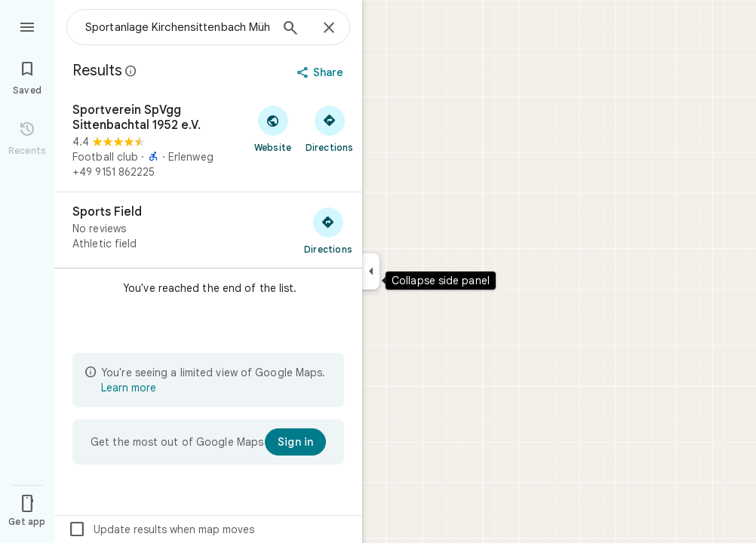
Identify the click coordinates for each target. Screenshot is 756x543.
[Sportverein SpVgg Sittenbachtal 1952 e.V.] (208, 141)
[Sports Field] (208, 230)
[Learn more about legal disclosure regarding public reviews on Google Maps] (131, 71)
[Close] (329, 29)
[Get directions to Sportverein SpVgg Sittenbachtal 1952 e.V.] (329, 128)
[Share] (322, 72)
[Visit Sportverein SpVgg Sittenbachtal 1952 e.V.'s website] (273, 128)
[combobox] (177, 27)
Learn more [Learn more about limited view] (129, 388)
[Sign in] (295, 442)
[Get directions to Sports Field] (328, 230)
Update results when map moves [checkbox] (161, 529)
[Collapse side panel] (371, 271)
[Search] (290, 29)
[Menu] (27, 26)
